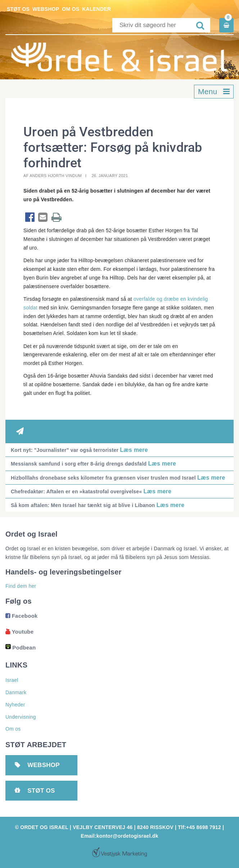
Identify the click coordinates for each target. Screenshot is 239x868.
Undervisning (21, 717)
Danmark (16, 692)
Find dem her (21, 586)
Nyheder (15, 705)
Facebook (22, 616)
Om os (71, 9)
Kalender (96, 9)
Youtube (19, 632)
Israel (12, 680)
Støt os (18, 9)
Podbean (21, 647)
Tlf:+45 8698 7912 (199, 827)
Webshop (46, 9)
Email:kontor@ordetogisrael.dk (119, 836)
